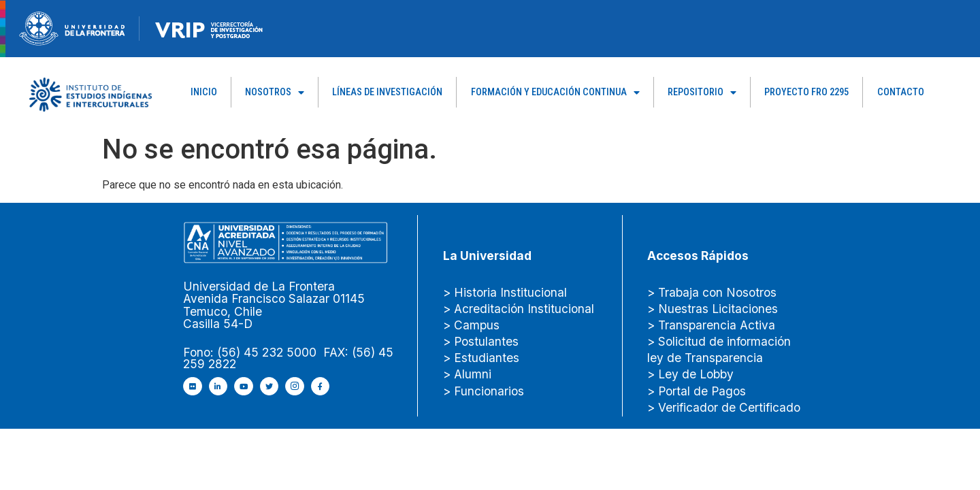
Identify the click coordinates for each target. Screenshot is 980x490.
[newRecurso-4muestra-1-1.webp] (72, 28)
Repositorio (702, 93)
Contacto (901, 92)
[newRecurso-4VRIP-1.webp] (209, 28)
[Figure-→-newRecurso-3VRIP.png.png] (140, 28)
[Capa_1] (91, 94)
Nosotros (275, 93)
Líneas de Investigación (387, 92)
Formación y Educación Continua (555, 93)
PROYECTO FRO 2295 (806, 92)
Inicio (204, 92)
